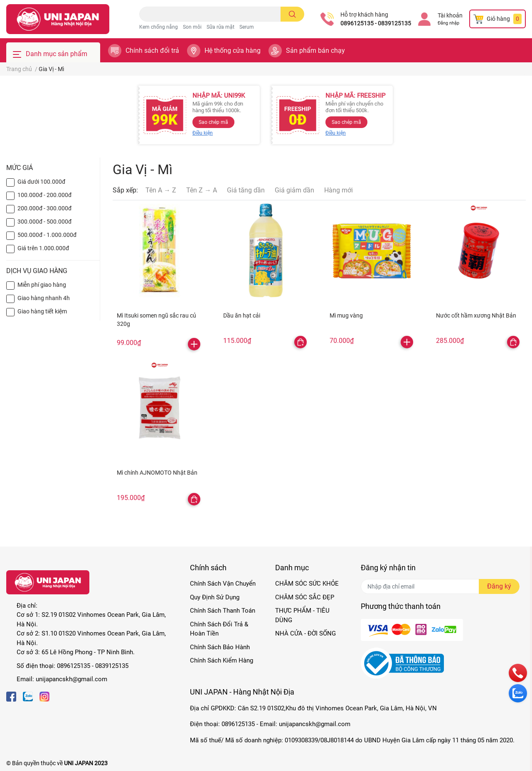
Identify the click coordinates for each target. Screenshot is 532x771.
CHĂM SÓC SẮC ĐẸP (305, 597)
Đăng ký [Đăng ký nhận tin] (499, 586)
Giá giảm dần (294, 190)
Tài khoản (450, 15)
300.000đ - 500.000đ (44, 222)
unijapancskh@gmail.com (71, 679)
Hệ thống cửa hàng (233, 50)
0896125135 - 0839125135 (376, 23)
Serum (247, 27)
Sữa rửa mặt (220, 27)
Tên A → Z (161, 190)
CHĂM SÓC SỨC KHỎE (307, 584)
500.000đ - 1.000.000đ (47, 235)
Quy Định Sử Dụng (215, 597)
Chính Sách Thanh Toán (223, 611)
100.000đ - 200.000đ (44, 195)
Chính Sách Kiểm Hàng (222, 660)
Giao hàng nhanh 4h (44, 298)
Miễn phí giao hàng (42, 285)
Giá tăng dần (246, 190)
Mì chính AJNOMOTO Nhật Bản (157, 473)
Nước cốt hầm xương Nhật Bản (476, 315)
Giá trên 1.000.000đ (43, 248)
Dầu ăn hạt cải (242, 315)
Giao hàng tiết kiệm (42, 311)
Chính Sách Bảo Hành (220, 647)
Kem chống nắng (159, 27)
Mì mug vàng (346, 315)
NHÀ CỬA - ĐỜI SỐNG (305, 633)
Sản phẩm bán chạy (315, 50)
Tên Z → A (202, 190)
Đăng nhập (448, 23)
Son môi (192, 27)
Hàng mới (339, 190)
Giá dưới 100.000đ (41, 182)
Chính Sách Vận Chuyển (223, 584)
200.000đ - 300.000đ (44, 208)
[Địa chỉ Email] (440, 586)
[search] (292, 14)
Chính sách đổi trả (152, 50)
